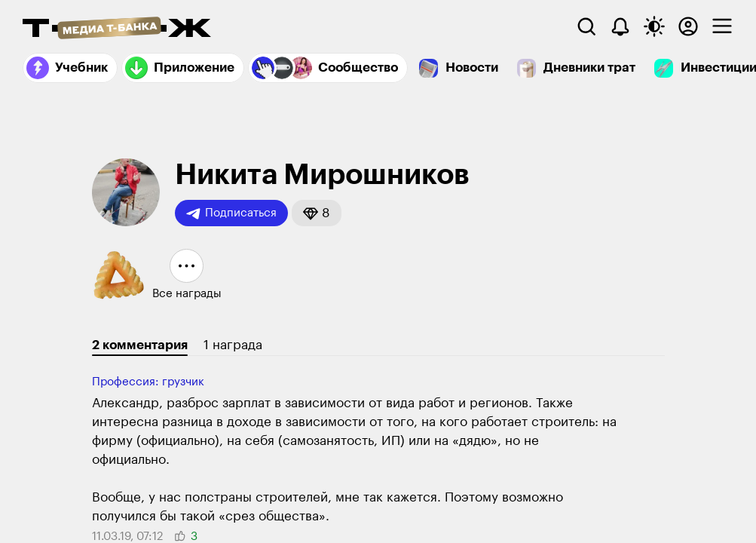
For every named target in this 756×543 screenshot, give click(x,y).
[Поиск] (586, 26)
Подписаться (231, 213)
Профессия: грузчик (148, 382)
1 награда (233, 345)
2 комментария (140, 345)
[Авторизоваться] (688, 26)
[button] (317, 213)
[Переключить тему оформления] (654, 26)
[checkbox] (722, 26)
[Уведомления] (620, 26)
